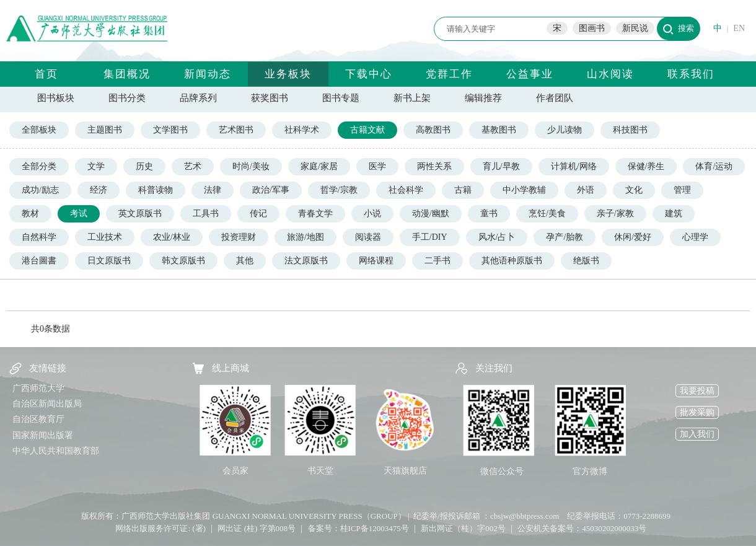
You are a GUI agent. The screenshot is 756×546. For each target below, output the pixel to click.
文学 (96, 166)
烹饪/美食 (547, 214)
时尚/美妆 (251, 166)
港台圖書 (39, 261)
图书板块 (56, 98)
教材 (30, 214)
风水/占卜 (497, 237)
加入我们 (697, 434)
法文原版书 (306, 261)
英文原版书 (140, 214)
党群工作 (449, 74)
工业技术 (105, 237)
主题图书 (105, 130)
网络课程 (376, 261)
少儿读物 (565, 130)
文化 (634, 190)
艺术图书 (236, 130)
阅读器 (368, 237)
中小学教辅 (524, 190)
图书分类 (127, 98)
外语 (586, 190)
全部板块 (39, 130)
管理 (682, 190)
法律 (213, 190)
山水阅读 (610, 74)
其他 (245, 261)
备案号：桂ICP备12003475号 (358, 528)
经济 (99, 190)
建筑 (674, 214)
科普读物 (156, 190)
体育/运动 (714, 166)
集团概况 (127, 74)
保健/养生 (646, 166)
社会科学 (406, 190)
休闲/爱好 (633, 237)
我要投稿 (697, 391)
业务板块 (288, 74)
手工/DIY (430, 237)
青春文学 (315, 214)
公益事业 (530, 74)
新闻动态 (208, 74)
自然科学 (39, 237)
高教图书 (433, 130)
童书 (489, 214)
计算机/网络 (574, 166)
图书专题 (341, 98)
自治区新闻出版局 (47, 404)
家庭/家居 (319, 166)
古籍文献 (367, 130)
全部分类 (39, 166)
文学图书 (170, 130)
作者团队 (555, 98)
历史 (144, 166)
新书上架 (412, 98)
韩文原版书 (183, 261)
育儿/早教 (501, 166)
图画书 (592, 28)
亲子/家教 (615, 214)
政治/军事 (271, 190)
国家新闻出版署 (43, 435)
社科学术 (302, 130)
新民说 (635, 28)
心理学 (695, 237)
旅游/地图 (305, 237)
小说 (372, 214)
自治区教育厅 (38, 419)
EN (739, 28)
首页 (46, 74)
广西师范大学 (38, 388)
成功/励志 (40, 190)
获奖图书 (270, 98)
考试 (79, 214)
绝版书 (586, 261)
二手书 (437, 261)
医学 (377, 166)
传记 (258, 214)
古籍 (463, 190)
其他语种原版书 (512, 261)
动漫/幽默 (431, 214)
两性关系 (434, 166)
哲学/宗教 (339, 190)
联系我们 (691, 74)
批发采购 (697, 412)
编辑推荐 (483, 98)
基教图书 (499, 130)
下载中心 (369, 74)
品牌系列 (198, 98)
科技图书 (630, 130)
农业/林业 (172, 237)
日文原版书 (109, 261)
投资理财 (239, 237)
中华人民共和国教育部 (56, 451)
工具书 (206, 214)
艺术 (193, 166)
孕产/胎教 (565, 237)
